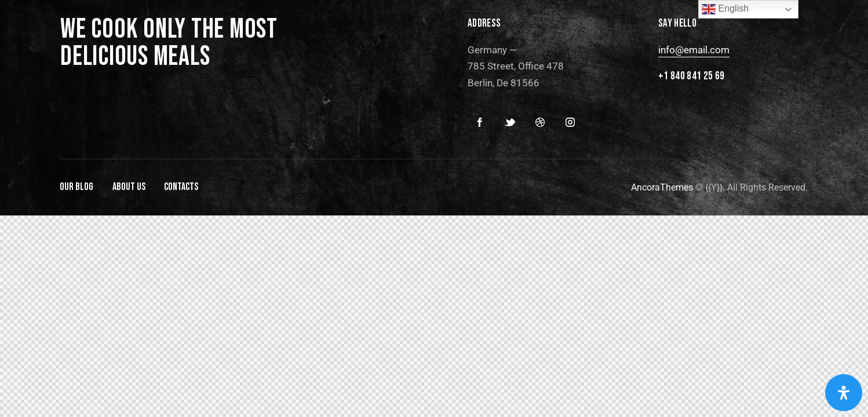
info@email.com (694, 50)
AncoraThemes (662, 187)
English (725, 9)
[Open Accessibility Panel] (844, 393)
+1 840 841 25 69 (692, 76)
